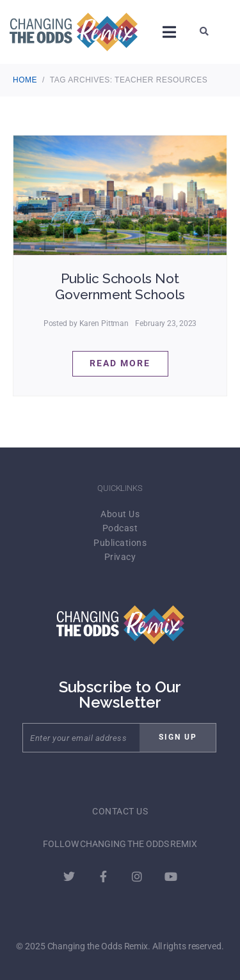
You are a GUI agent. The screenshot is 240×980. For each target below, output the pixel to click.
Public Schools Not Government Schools (120, 286)
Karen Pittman (104, 323)
